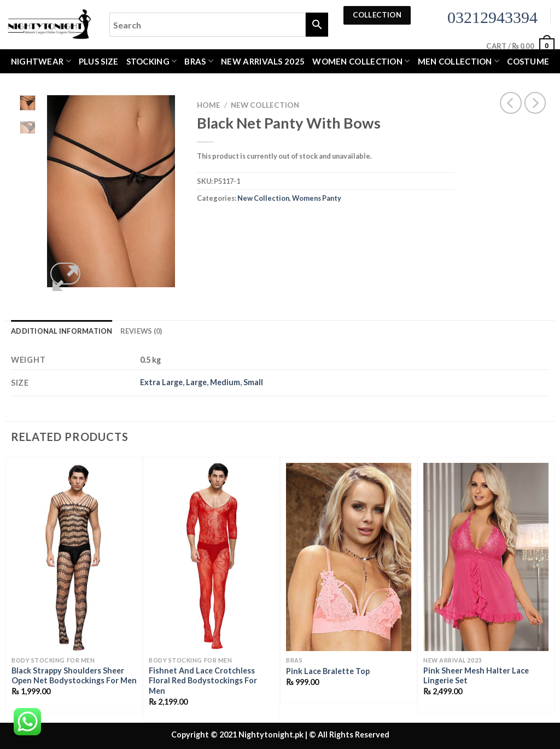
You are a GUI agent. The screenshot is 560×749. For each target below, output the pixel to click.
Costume (528, 61)
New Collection (265, 105)
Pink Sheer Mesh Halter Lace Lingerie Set (476, 676)
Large (196, 382)
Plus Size (99, 61)
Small (253, 382)
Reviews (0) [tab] (141, 331)
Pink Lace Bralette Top (328, 671)
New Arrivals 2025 (263, 61)
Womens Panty (317, 198)
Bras (199, 61)
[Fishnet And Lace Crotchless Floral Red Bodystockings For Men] (211, 557)
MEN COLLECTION (459, 61)
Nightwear (41, 61)
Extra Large (161, 382)
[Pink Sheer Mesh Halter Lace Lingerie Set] (486, 557)
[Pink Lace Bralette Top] (349, 557)
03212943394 (492, 17)
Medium (225, 382)
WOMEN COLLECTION (361, 61)
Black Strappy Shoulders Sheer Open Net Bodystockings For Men (74, 676)
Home (209, 105)
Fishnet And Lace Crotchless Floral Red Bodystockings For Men (203, 681)
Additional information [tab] (62, 331)
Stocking (152, 61)
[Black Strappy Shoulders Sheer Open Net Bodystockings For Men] (74, 557)
